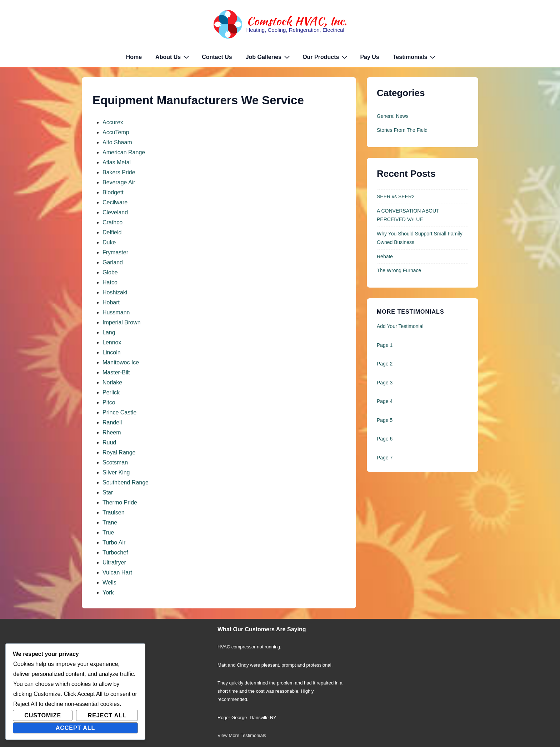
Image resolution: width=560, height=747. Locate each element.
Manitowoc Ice (121, 362)
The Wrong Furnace (399, 270)
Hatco (110, 282)
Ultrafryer (114, 562)
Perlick (111, 392)
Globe (110, 272)
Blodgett (113, 192)
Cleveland (115, 212)
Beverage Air (119, 182)
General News (393, 116)
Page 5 (385, 420)
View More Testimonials (242, 735)
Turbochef (115, 552)
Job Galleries (269, 57)
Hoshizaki (115, 292)
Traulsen (114, 512)
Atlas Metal (117, 162)
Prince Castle (119, 412)
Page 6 (385, 439)
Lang (109, 332)
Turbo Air (114, 542)
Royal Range (119, 452)
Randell (112, 422)
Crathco (112, 222)
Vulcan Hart (117, 572)
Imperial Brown (122, 322)
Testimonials (415, 57)
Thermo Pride (120, 502)
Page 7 (385, 458)
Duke (109, 242)
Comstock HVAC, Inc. (297, 21)
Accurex (113, 122)
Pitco (109, 402)
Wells (109, 582)
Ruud (109, 442)
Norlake (112, 382)
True (108, 532)
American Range (124, 152)
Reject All (107, 715)
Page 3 (385, 383)
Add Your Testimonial (400, 326)
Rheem (112, 432)
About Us (173, 57)
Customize (43, 715)
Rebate (385, 257)
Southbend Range (126, 482)
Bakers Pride (119, 172)
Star (108, 492)
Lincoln (112, 352)
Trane (110, 522)
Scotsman (115, 462)
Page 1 (385, 345)
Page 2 (385, 364)
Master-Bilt (116, 372)
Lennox (112, 342)
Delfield (112, 232)
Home (134, 57)
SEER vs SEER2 (396, 196)
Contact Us (217, 57)
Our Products (326, 57)
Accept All (76, 728)
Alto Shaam (117, 142)
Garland (113, 262)
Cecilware (115, 202)
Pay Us (369, 57)
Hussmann (116, 312)
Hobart (111, 302)
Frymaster (115, 252)
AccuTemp (116, 132)
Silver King (116, 472)
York (108, 592)
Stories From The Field (402, 130)
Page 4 (385, 401)
